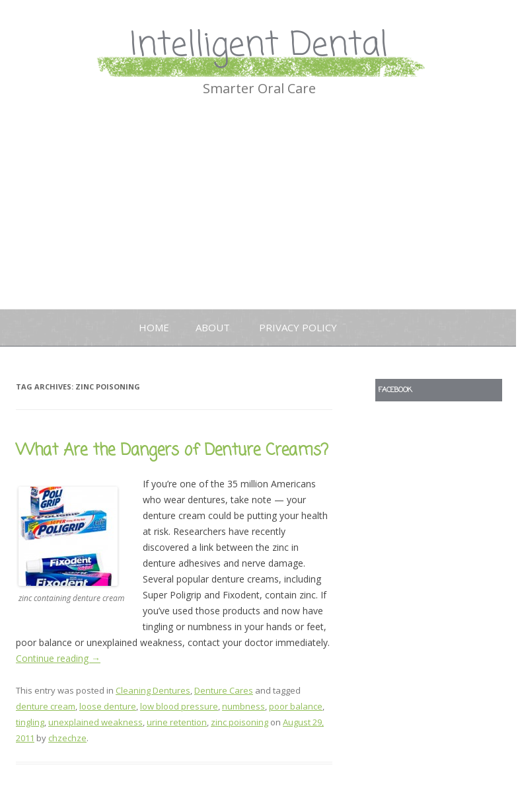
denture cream (46, 706)
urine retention (177, 722)
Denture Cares (224, 690)
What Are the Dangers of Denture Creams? (172, 451)
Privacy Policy (298, 327)
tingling (30, 722)
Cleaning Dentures (153, 690)
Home (154, 327)
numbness (243, 706)
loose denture (108, 706)
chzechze (67, 738)
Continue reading (58, 658)
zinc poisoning (240, 722)
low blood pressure (179, 706)
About (213, 327)
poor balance (296, 706)
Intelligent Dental (259, 46)
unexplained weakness (95, 722)
